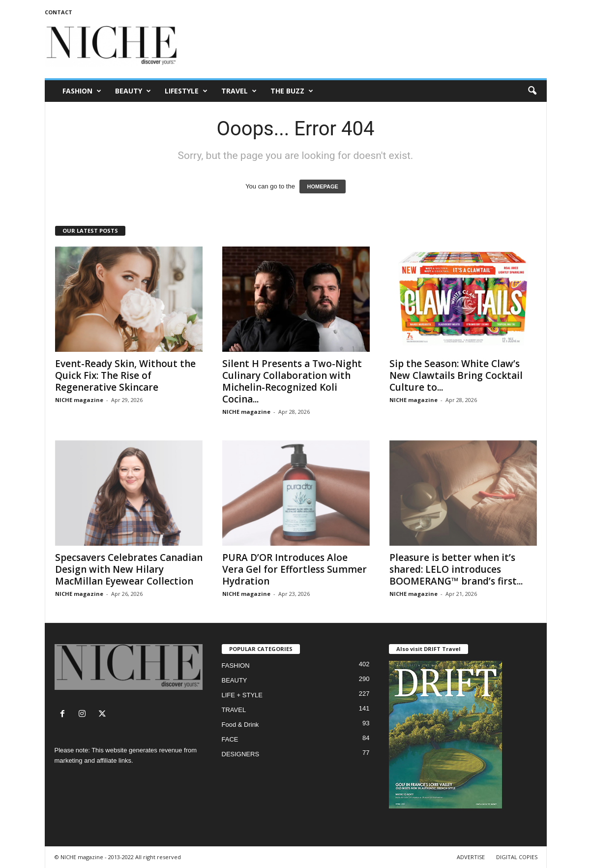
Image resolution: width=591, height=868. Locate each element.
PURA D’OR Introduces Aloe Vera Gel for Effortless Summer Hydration (295, 569)
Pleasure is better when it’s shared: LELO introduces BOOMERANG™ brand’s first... (456, 569)
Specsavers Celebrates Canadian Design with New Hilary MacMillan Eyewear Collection (129, 569)
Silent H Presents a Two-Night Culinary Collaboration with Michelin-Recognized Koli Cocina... (292, 381)
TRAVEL (239, 91)
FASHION (82, 91)
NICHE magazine (79, 400)
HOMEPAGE (322, 186)
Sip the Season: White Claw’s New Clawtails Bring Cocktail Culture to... (456, 375)
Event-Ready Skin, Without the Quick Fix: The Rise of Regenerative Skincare (125, 375)
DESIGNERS (241, 754)
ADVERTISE (471, 857)
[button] (532, 91)
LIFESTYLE (186, 91)
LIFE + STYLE (242, 695)
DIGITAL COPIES (517, 857)
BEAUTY (133, 91)
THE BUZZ (292, 91)
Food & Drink (240, 725)
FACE (230, 739)
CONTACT (59, 12)
